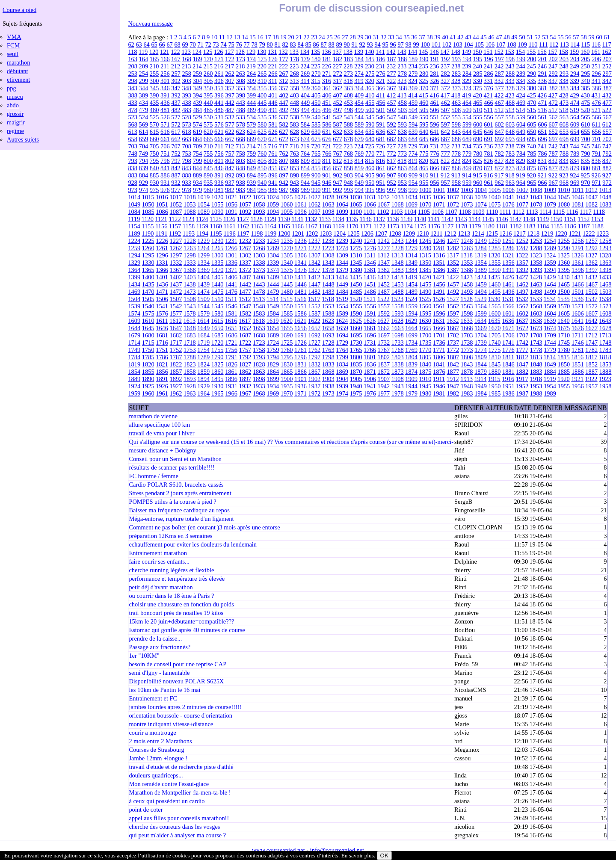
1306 (301, 255)
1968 (259, 393)
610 (586, 124)
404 (305, 95)
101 (436, 44)
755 (208, 154)
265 (262, 74)
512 (499, 110)
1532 (522, 299)
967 (553, 183)
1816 (577, 357)
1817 (591, 357)
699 (575, 139)
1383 (398, 270)
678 (348, 139)
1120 (148, 219)
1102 (383, 212)
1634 (481, 321)
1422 (453, 277)
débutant (18, 71)
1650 (218, 328)
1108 (465, 212)
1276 (370, 248)
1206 (367, 233)
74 (223, 44)
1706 (508, 335)
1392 (522, 270)
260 (208, 74)
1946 (439, 386)
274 (359, 74)
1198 (257, 233)
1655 (287, 328)
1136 (365, 219)
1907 (384, 379)
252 (607, 66)
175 (262, 59)
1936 (301, 386)
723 (348, 146)
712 (230, 146)
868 (456, 168)
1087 (176, 212)
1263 (190, 248)
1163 (257, 226)
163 (133, 59)
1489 (411, 292)
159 (575, 52)
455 (370, 103)
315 (316, 81)
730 (423, 146)
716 (273, 146)
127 (229, 52)
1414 (342, 277)
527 (176, 117)
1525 (425, 299)
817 (391, 161)
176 (273, 59)
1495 (495, 292)
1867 (314, 372)
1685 (218, 335)
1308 (328, 255)
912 (445, 175)
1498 (536, 292)
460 (424, 103)
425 (531, 95)
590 (370, 124)
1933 (259, 386)
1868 (328, 372)
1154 (134, 226)
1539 (134, 306)
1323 (536, 255)
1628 (397, 321)
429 (575, 95)
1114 (545, 212)
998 (402, 190)
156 (542, 52)
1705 (495, 335)
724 (359, 146)
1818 (605, 357)
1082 (591, 204)
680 (370, 139)
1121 (161, 219)
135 (316, 52)
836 (596, 161)
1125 (216, 219)
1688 (259, 335)
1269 (273, 248)
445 (262, 103)
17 (268, 37)
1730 (356, 343)
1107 (451, 212)
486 (219, 110)
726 (381, 146)
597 (445, 124)
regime (15, 131)
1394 (550, 270)
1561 (439, 306)
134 (305, 52)
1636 (508, 321)
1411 (300, 277)
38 (429, 37)
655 (586, 132)
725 (370, 146)
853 (294, 168)
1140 (420, 219)
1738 (467, 343)
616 (165, 132)
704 (144, 146)
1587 (314, 313)
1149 (543, 219)
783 (510, 154)
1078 (536, 204)
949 (359, 183)
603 (510, 124)
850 (262, 168)
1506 (162, 299)
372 (445, 88)
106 (490, 44)
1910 (425, 379)
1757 (245, 350)
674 (305, 139)
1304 (273, 255)
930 (154, 183)
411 (381, 95)
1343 (328, 263)
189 (413, 59)
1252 (522, 241)
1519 (342, 299)
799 (198, 161)
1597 (453, 313)
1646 (162, 328)
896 (273, 175)
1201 (298, 233)
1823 (190, 364)
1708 (536, 335)
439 (198, 103)
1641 (577, 321)
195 (478, 59)
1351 (439, 263)
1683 (190, 335)
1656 (301, 328)
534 (252, 117)
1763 (328, 350)
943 (294, 183)
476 (596, 103)
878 (564, 168)
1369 (203, 270)
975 (154, 190)
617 (176, 132)
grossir (15, 114)
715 (262, 146)
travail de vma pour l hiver (161, 433)
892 (230, 175)
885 (154, 175)
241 (489, 66)
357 (284, 88)
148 (456, 52)
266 (273, 74)
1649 (203, 328)
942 (284, 183)
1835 (356, 364)
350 (208, 88)
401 (273, 95)
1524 (411, 299)
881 (596, 168)
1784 (134, 357)
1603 (536, 313)
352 (230, 88)
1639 (550, 321)
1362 (591, 263)
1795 (287, 357)
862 (391, 168)
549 (413, 117)
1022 (245, 197)
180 (316, 59)
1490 (425, 292)
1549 (273, 306)
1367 (176, 270)
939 (252, 183)
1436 (162, 284)
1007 (523, 190)
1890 (148, 379)
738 (510, 146)
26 (337, 37)
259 (198, 74)
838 (133, 168)
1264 (203, 248)
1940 (356, 386)
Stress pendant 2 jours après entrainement (180, 493)
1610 (148, 321)
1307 (314, 255)
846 (219, 168)
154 (521, 52)
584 (305, 124)
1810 (495, 357)
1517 (314, 299)
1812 (522, 357)
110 (533, 44)
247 (553, 66)
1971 (301, 393)
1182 (515, 226)
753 (187, 154)
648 (510, 132)
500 (370, 110)
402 (284, 95)
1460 (495, 284)
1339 (273, 263)
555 (478, 117)
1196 (229, 233)
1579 (203, 313)
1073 (467, 204)
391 (165, 95)
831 (542, 161)
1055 (218, 204)
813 (348, 161)
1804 (411, 357)
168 (187, 59)
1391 (508, 270)
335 (531, 81)
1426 (508, 277)
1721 (231, 343)
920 (531, 175)
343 (133, 88)
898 (294, 175)
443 (240, 103)
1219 (547, 233)
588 (348, 124)
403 (294, 95)
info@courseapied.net (337, 850)
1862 (245, 372)
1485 (356, 292)
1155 (148, 226)
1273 (328, 248)
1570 (564, 306)
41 (453, 37)
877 (553, 168)
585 (316, 124)
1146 (502, 219)
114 (575, 44)
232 (391, 66)
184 (359, 59)
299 (144, 81)
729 (413, 146)
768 (348, 154)
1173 (393, 226)
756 (219, 154)
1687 (245, 335)
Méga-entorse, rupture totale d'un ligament (181, 519)
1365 (148, 270)
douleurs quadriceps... (156, 775)
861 (381, 168)
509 (467, 110)
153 (509, 52)
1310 (356, 255)
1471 (162, 292)
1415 (356, 277)
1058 (259, 204)
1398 (606, 270)
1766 (370, 350)
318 (348, 81)
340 (585, 81)
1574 (134, 313)
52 (537, 37)
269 (305, 74)
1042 (522, 197)
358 (294, 88)
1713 (605, 335)
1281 (439, 248)
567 (607, 117)
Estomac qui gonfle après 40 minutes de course (187, 630)
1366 (162, 270)
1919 (550, 379)
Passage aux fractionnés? (160, 647)
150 (477, 52)
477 (607, 103)
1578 (190, 313)
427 (553, 95)
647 (499, 132)
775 (424, 154)
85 (308, 44)
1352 (453, 263)
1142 (447, 219)
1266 (231, 248)
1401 (162, 277)
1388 (467, 270)
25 (329, 37)
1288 (536, 248)
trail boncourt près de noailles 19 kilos (176, 613)
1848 (536, 364)
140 (370, 52)
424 (521, 95)
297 (607, 74)
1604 (550, 313)
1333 (190, 263)
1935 (287, 386)
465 (478, 103)
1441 (231, 284)
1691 (301, 335)
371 (435, 88)
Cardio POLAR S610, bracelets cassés (176, 485)
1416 (370, 277)
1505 (148, 299)
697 (553, 139)
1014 (134, 197)
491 (273, 110)
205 (586, 59)
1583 (259, 313)
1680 (148, 335)
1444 (273, 284)
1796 (301, 357)
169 (198, 59)
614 (144, 132)
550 (424, 117)
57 (576, 37)
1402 (176, 277)
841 (165, 168)
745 (585, 146)
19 (283, 37)
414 (413, 95)
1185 (557, 226)
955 (424, 183)
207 (607, 59)
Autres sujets (23, 139)
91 (354, 44)
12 (229, 37)
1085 (148, 212)
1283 (467, 248)
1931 (231, 386)
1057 (245, 204)
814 (359, 161)
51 (530, 37)
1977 (384, 393)
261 (219, 74)
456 (381, 103)
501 (381, 110)
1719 (203, 343)
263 (240, 74)
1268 (259, 248)
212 (176, 66)
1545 (218, 306)
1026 (301, 197)
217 (230, 66)
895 (262, 175)
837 (607, 161)
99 (416, 44)
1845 (495, 364)
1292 (591, 248)
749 (144, 154)
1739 (481, 343)
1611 (162, 321)
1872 (384, 372)
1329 (134, 263)
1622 (314, 321)
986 (273, 190)
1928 (190, 386)
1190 (148, 233)
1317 (453, 255)
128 (240, 52)
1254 (550, 241)
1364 (134, 270)
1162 (243, 226)
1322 (522, 255)
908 (402, 175)
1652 (245, 328)
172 (230, 59)
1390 (495, 270)
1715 (148, 343)
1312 (384, 255)
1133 (325, 219)
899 (305, 175)
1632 (453, 321)
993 (348, 190)
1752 (176, 350)
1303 (259, 255)
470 (532, 103)
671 (273, 139)
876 (542, 168)
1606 (578, 313)
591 (381, 124)
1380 (356, 270)
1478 (259, 292)
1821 (162, 364)
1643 (605, 321)
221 (273, 66)
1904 (342, 379)
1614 (203, 321)
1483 (328, 292)
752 (176, 154)
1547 (245, 306)
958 (456, 183)
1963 (190, 393)
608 (564, 124)
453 (348, 103)
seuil (13, 54)
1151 (570, 219)
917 (499, 175)
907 (391, 175)
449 (305, 103)
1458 (467, 284)
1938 (328, 386)
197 (499, 59)
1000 (425, 190)
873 (510, 168)
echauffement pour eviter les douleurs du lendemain (193, 544)
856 (327, 168)
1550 (287, 306)
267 (284, 74)
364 (359, 88)
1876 (439, 372)
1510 (218, 299)
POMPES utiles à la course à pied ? (172, 502)
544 (359, 117)
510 (478, 110)
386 (596, 88)
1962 (176, 393)
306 (219, 81)
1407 (245, 277)
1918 (536, 379)
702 (607, 139)
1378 (328, 270)
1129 (270, 219)
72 (208, 44)
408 (348, 95)
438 (187, 103)
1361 (578, 263)
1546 (231, 306)
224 (305, 66)
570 (154, 124)
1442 (245, 284)
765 (316, 154)
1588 (328, 313)
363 (348, 88)
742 (553, 146)
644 (467, 132)
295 (586, 74)
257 (176, 74)
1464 (550, 284)
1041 (508, 197)
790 (586, 154)
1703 (467, 335)
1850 (564, 364)
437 (176, 103)
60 (599, 37)
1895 (218, 379)
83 (293, 44)
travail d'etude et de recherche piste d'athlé (181, 767)
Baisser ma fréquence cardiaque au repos (179, 510)
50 (522, 37)
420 (477, 95)
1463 (536, 284)
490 (262, 110)
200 (532, 59)
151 (488, 52)
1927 (176, 386)
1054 (203, 204)
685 (424, 139)
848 (240, 168)
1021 (231, 197)
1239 (342, 241)
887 (176, 175)
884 (144, 175)
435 (154, 103)
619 (198, 132)
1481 (301, 292)
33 (391, 37)
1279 (411, 248)
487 (230, 110)
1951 (508, 386)
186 (381, 59)
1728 (328, 343)
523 (133, 117)
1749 (134, 350)
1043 (536, 197)
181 (327, 59)
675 (316, 139)
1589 (342, 313)
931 (165, 183)
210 (154, 66)
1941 (370, 386)
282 (445, 74)
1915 (494, 379)
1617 (245, 321)
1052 (176, 204)
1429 (550, 277)
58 (583, 37)
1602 (522, 313)
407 (338, 95)
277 (391, 74)
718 (294, 146)
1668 (467, 328)
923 (564, 175)
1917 (522, 379)
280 (424, 74)
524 (144, 117)
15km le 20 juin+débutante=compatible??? (181, 621)
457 (391, 103)
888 (187, 175)
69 (185, 44)
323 (402, 81)
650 (532, 132)
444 (252, 103)
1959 (134, 393)
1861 (231, 372)
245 (531, 66)
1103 (397, 212)
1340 (287, 263)
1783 (606, 350)
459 (413, 103)
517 (553, 110)
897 (284, 175)
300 (154, 81)
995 (370, 190)
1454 (411, 284)
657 (607, 132)
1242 (384, 241)
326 (435, 81)
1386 (439, 270)
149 (467, 52)
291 (542, 74)
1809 (481, 357)
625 (262, 132)
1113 (532, 212)
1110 (492, 212)
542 (338, 117)
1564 (481, 306)
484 (198, 110)
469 (521, 103)
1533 (536, 299)
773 (402, 154)
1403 (190, 277)
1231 (231, 241)
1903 (328, 379)
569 (144, 124)
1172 (379, 226)
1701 (439, 335)
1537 (591, 299)
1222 (589, 233)
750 (154, 154)
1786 (162, 357)
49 (514, 37)
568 (133, 124)
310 (262, 81)
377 (499, 88)
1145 (488, 219)
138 (348, 52)
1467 (591, 284)
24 (322, 37)
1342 (314, 263)
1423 (466, 277)
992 (338, 190)
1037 (453, 197)
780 (478, 154)
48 (506, 37)
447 (284, 103)
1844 (481, 364)
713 (240, 146)
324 (413, 81)
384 (575, 88)
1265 (218, 248)
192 (445, 59)
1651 (231, 328)
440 (208, 103)
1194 (202, 233)
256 (165, 74)
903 (348, 175)
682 (391, 139)
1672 (522, 328)
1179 (475, 226)
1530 (494, 299)
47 (499, 37)
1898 (259, 379)
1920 (564, 379)
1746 (578, 343)
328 (456, 81)
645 (478, 132)
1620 (286, 321)
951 (381, 183)
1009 (550, 190)
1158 (189, 226)
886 (165, 175)
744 (575, 146)
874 (521, 168)
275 (370, 74)
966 (542, 183)
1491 (439, 292)
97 (400, 44)
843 (187, 168)
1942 (384, 386)
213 (187, 66)
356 (273, 88)
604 (521, 124)
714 (251, 146)
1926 (162, 386)
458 (402, 103)
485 (208, 110)
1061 (301, 204)
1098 (328, 212)
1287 (522, 248)
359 (305, 88)
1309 (342, 255)
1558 (398, 306)
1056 (231, 204)
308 (240, 81)
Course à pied (19, 10)
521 (596, 110)
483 (187, 110)
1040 (495, 197)
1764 (342, 350)
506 (435, 110)
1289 (550, 248)
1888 (606, 372)
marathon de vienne (153, 416)
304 (198, 81)
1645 (148, 328)
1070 (425, 204)
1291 (578, 248)
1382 (384, 270)
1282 (453, 248)
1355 (495, 263)
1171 (366, 226)
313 (294, 81)
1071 (439, 204)
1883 (536, 372)
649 (521, 132)
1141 (434, 219)
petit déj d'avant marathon (161, 587)
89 (339, 44)
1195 (216, 233)
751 (165, 154)
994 (359, 190)
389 (144, 95)
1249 (481, 241)
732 (445, 146)
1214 (478, 233)
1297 (176, 255)
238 (456, 66)
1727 (314, 343)
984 (252, 190)
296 (596, 74)
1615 (217, 321)
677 (338, 139)
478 (133, 110)
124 (197, 52)
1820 (148, 364)
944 (305, 183)
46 (491, 37)
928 (133, 183)
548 (402, 117)
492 (284, 110)
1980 (425, 393)
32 (383, 37)
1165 (284, 226)
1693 (328, 335)
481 (165, 110)
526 (165, 117)
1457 (453, 284)
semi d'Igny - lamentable (159, 673)
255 (154, 74)
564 (575, 117)
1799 (342, 357)
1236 (301, 241)
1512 (245, 299)
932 (176, 183)
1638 (536, 321)
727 (391, 146)
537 (284, 117)
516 (542, 110)
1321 (508, 255)
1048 (606, 197)
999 (413, 190)
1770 (425, 350)
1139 (406, 219)
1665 (425, 328)
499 (359, 110)
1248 (467, 241)
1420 (425, 277)
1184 (543, 226)
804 (252, 161)
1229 (203, 241)
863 (402, 168)
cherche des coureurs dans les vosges (174, 827)
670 (262, 139)
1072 (453, 204)
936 (219, 183)
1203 (326, 233)
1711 (577, 335)
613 (133, 132)
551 (435, 117)
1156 (161, 226)
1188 (598, 226)
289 (521, 74)
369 (413, 88)
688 (456, 139)
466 (489, 103)
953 (402, 183)
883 (133, 175)
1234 (273, 241)
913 (456, 175)
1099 (342, 212)
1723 (259, 343)
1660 (356, 328)
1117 (586, 212)
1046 (578, 197)
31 (376, 37)
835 (585, 161)
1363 (606, 263)
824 (467, 161)
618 (187, 132)
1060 (287, 204)
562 (553, 117)
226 (327, 66)
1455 (425, 284)
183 (348, 59)
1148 (529, 219)
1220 (561, 233)
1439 (203, 284)
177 (284, 59)
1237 (314, 241)
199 (521, 59)
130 (262, 52)
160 (585, 52)
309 (252, 81)
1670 (495, 328)
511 (488, 110)
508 (456, 110)
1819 (134, 364)
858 (348, 168)
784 (521, 154)
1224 (134, 241)
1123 (188, 219)
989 (305, 190)
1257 (591, 241)
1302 (245, 255)
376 (489, 88)
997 (391, 190)
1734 (411, 343)
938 (240, 183)
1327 (591, 255)
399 (252, 95)
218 (240, 66)
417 (445, 95)
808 (294, 161)
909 (413, 175)
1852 (591, 364)
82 (285, 44)
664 (198, 139)
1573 (606, 306)
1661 (370, 328)
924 (575, 175)
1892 (176, 379)
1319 (481, 255)
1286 (508, 248)
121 (165, 52)
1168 (325, 226)
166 (165, 59)
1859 (203, 372)
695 (532, 139)
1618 (259, 321)
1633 (466, 321)
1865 (287, 372)
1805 (425, 357)
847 (230, 168)
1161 (229, 226)
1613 (189, 321)
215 (208, 66)
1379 (342, 270)
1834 (342, 364)
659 (144, 139)
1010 (564, 190)
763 (294, 154)
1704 (481, 335)
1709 (550, 335)
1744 (550, 343)
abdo (13, 105)
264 (252, 74)
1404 (203, 277)
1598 (467, 313)
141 (380, 52)
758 (240, 154)
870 (478, 168)
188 (402, 59)
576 (219, 124)
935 (208, 183)
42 (460, 37)
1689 (273, 335)
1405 (218, 277)
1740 (495, 343)
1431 (577, 277)
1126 (229, 219)
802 (230, 161)
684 (413, 139)
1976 (370, 393)
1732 (384, 343)
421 (489, 95)
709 (198, 146)
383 (564, 88)
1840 (425, 364)
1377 (314, 270)
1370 (218, 270)
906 (381, 175)
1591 (370, 313)
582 (284, 124)
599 (467, 124)
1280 (425, 248)
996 (381, 190)
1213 (464, 233)
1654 (273, 328)
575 (208, 124)
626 (273, 132)
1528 (466, 299)
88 (331, 44)
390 (154, 95)
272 (338, 74)
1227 (176, 241)
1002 (453, 190)
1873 (398, 372)
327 (445, 81)
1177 (447, 226)
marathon (18, 62)
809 (305, 161)
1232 (245, 241)
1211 (436, 233)
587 (338, 124)
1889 (134, 379)
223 (294, 66)
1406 (231, 277)
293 (564, 74)
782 (499, 154)
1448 (328, 284)
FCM (13, 45)
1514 (273, 299)
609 (575, 124)
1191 (161, 233)
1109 (478, 212)
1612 (176, 321)
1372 (245, 270)
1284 (481, 248)
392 (176, 95)
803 (240, 161)
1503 (606, 292)
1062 (314, 204)
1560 (425, 306)
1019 (203, 197)
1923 (605, 379)
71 (200, 44)
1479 (273, 292)
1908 (398, 379)
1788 (190, 357)
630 (316, 132)
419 (467, 95)
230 (370, 66)
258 (187, 74)
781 (489, 154)
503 (402, 110)
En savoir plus (358, 856)
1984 (481, 393)
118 (132, 52)
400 (262, 95)
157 (553, 52)
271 (327, 74)
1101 (370, 212)
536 (273, 117)
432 (607, 95)
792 (607, 154)
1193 (189, 233)
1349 (411, 263)
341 (596, 81)
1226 (162, 241)
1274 (342, 248)
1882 (522, 372)
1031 (370, 197)
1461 (508, 284)
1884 (550, 372)
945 (316, 183)
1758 (259, 350)
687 (445, 139)
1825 (218, 364)
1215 (492, 233)
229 (359, 66)
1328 (605, 255)
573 (187, 124)
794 (144, 161)
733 (456, 146)
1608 (606, 313)
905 (370, 175)
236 (435, 66)
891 (219, 175)
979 (198, 190)
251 (596, 66)
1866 (301, 372)
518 (564, 110)
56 (568, 37)
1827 (245, 364)
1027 (314, 197)
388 (133, 95)
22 (306, 37)
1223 (603, 233)
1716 (162, 343)
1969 (273, 393)
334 (521, 81)
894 (252, 175)
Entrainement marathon (158, 553)
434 (144, 103)
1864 (273, 372)
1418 (397, 277)
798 (187, 161)
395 (208, 95)
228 (348, 66)
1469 (134, 292)
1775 (495, 350)
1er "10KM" (144, 656)
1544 (203, 306)
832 (553, 161)
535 (262, 117)
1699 (411, 335)
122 (175, 52)
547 (391, 117)
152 (499, 52)
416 (435, 95)
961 (489, 183)
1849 (550, 364)
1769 (411, 350)
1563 (467, 306)
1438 (190, 284)
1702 (453, 335)
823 (456, 161)
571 (165, 124)
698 (564, 139)
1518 (328, 299)
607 (553, 124)
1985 (495, 393)
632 (338, 132)
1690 (287, 335)
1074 (481, 204)
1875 (425, 372)
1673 (536, 328)
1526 (439, 299)
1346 (370, 263)
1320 (494, 255)
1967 (245, 393)
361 (327, 88)
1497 (522, 292)
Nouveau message (150, 24)
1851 (578, 364)
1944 (411, 386)
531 (219, 117)
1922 (591, 379)
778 (456, 154)
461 (435, 103)
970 (586, 183)
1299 (203, 255)
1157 (175, 226)
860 (370, 168)
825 (477, 161)
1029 (342, 197)
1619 (273, 321)
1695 (356, 335)
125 (208, 52)
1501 (578, 292)
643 (456, 132)
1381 (370, 270)
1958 (606, 386)
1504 (134, 299)
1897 (245, 379)
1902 (314, 379)
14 (245, 37)
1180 (489, 226)
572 (176, 124)
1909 (411, 379)
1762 (314, 350)
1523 (397, 299)
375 (478, 88)
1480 (287, 292)
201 (542, 59)
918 (510, 175)
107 (501, 44)
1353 (467, 263)
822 (445, 161)
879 (575, 168)
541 (327, 117)
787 (553, 154)
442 (230, 103)
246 (542, 66)
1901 (301, 379)
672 (284, 139)
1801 (370, 357)
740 (531, 146)
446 (273, 103)
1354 (481, 263)
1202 (312, 233)
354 (252, 88)
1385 (425, 270)
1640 (564, 321)
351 (219, 88)
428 (564, 95)
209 (144, 66)
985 (262, 190)
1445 (287, 284)
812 (338, 161)
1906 (370, 379)
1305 (287, 255)
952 (391, 183)
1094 (273, 212)
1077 (522, 204)
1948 (467, 386)
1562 (453, 306)
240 (477, 66)
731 (435, 146)
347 (176, 88)
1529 (481, 299)
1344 (342, 263)
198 (510, 59)
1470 (148, 292)
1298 (190, 255)
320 (370, 81)
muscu (15, 97)
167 (176, 59)
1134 (338, 219)
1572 (591, 306)
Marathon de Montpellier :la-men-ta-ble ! (180, 792)
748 (133, 154)
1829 (273, 364)
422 (499, 95)
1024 (273, 197)
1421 (439, 277)
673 (294, 139)
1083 (606, 204)
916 (489, 175)
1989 (550, 393)
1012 (591, 190)
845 (208, 168)
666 (219, 139)
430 (585, 95)
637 (391, 132)
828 (510, 161)
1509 (203, 299)
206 (596, 59)
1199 (270, 233)
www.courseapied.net (278, 850)
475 (586, 103)
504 (413, 110)
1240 (356, 241)
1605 (564, 313)
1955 (564, 386)
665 (208, 139)
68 (177, 44)
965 (532, 183)
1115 (559, 212)
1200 (284, 233)
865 (424, 168)
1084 (134, 212)
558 (510, 117)
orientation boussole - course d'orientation (181, 715)
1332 (176, 263)
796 (165, 161)
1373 (259, 270)
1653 (259, 328)
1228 (190, 241)
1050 (148, 204)
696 (542, 139)
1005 (495, 190)
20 (291, 37)
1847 (522, 364)
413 (402, 95)
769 (359, 154)
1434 (134, 284)
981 (219, 190)
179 (305, 59)
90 (346, 44)
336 (542, 81)
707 (176, 146)
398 (240, 95)
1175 (420, 226)
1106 (438, 212)
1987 (522, 393)
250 (585, 66)
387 (607, 88)
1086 (162, 212)
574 (198, 124)
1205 (354, 233)
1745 (564, 343)
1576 (162, 313)
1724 (273, 343)
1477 (245, 292)
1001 (439, 190)
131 (272, 52)
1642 (591, 321)
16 (260, 37)
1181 (502, 226)
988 (294, 190)
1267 (245, 248)
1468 (606, 284)
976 (165, 190)
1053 (190, 204)
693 (510, 139)
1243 (398, 241)
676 (327, 139)
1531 (508, 299)
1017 (176, 197)
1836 (370, 364)
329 (467, 81)
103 (458, 44)
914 (467, 175)
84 (300, 44)
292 (553, 74)
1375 (287, 270)
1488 (398, 292)
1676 (578, 328)
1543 (190, 306)
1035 (425, 197)
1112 (518, 212)
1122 (175, 219)
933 (187, 183)
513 (510, 110)
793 (133, 161)
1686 (231, 335)
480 (154, 110)
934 (198, 183)
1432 (591, 277)
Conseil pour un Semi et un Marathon (175, 459)
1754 (203, 350)
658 (133, 139)
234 (413, 66)
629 (305, 132)
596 (435, 124)
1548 (259, 306)
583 (294, 124)
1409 (273, 277)
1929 (203, 386)
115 (585, 44)
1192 (175, 233)
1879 (481, 372)
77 (246, 44)
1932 (245, 386)
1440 (218, 284)
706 (165, 146)
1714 (134, 343)
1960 (148, 393)
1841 (439, 364)
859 (359, 168)
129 (251, 52)
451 (327, 103)
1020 (218, 197)
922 (553, 175)
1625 (356, 321)
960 (478, 183)
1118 (599, 212)
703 (133, 146)
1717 (176, 343)
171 (219, 59)
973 (133, 190)
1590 (356, 313)
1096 (301, 212)
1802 (384, 357)
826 (489, 161)
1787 (176, 357)
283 (456, 74)
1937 (314, 386)
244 (521, 66)
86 (316, 44)
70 (192, 44)
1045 (564, 197)
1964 (203, 393)
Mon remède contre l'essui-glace (169, 784)
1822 (176, 364)
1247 (453, 241)
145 (423, 52)
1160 (216, 226)
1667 (453, 328)
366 (381, 88)
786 (542, 154)
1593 (398, 313)
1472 (176, 292)
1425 (494, 277)
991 (327, 190)
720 (316, 146)
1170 (352, 226)
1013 (605, 190)
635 (370, 132)
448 (294, 103)
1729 (342, 343)
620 (208, 132)
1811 (508, 357)
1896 (231, 379)
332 (499, 81)
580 (262, 124)
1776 (508, 350)
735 (477, 146)
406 (327, 95)
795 (154, 161)
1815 (564, 357)
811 (327, 161)
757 (230, 154)
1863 (259, 372)
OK (384, 856)
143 (402, 52)
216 (219, 66)
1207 (381, 233)
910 (424, 175)
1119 (134, 219)
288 (510, 74)
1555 (356, 306)
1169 (338, 226)
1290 (564, 248)
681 (381, 139)
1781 (578, 350)
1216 (506, 233)
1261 (162, 248)
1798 (328, 357)
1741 (508, 343)
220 (262, 66)
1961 (162, 393)
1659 (342, 328)
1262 (176, 248)
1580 (218, 313)
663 (187, 139)
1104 (410, 212)
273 (348, 74)
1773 (467, 350)
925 (585, 175)
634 (359, 132)
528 (187, 117)
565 (586, 117)
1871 (370, 372)
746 (596, 146)
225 (316, 66)
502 (391, 110)
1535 (564, 299)
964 (521, 183)
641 (435, 132)
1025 (287, 197)
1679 (134, 335)
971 (596, 183)
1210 (423, 233)
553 (456, 117)
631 (327, 132)
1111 (505, 212)
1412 (314, 277)
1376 (301, 270)
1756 (231, 350)
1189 (134, 233)
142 (391, 52)
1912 (453, 379)
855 (316, 168)
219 (251, 66)
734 (467, 146)
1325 (564, 255)
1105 (424, 212)
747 (607, 146)
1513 (259, 299)
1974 (342, 393)
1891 (162, 379)
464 (467, 103)
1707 (522, 335)
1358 (536, 263)
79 (262, 44)
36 (414, 37)
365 (370, 88)
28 (352, 37)
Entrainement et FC (153, 698)
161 (596, 52)
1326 (577, 255)
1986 (508, 393)
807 (284, 161)
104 (468, 44)
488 (240, 110)
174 (252, 59)
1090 (218, 212)
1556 (370, 306)
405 (316, 95)
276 (381, 74)
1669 (481, 328)
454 (359, 103)
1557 (384, 306)
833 (564, 161)
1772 (453, 350)
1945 (425, 386)
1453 (398, 284)
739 (521, 146)
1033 (398, 197)
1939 (342, 386)
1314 (411, 255)
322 (391, 81)
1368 (190, 270)
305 (208, 81)
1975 (356, 393)
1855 (148, 372)
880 (586, 168)
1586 (301, 313)
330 (477, 81)
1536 (577, 299)
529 (198, 117)
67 (169, 44)
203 (564, 59)
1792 (245, 357)
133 (294, 52)
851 (273, 168)
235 (423, 66)
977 (176, 190)
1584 (273, 313)
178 (294, 59)
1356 (508, 263)
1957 (591, 386)
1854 (134, 372)
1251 (508, 241)
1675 (564, 328)
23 (314, 37)
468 (510, 103)
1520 (356, 299)
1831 (301, 364)
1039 (481, 197)
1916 (508, 379)
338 (564, 81)
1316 (439, 255)
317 (338, 81)
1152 (583, 219)
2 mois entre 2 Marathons (160, 741)
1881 (508, 372)
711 (219, 146)
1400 (148, 277)
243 (510, 66)
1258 (606, 241)
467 (499, 103)
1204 (339, 233)
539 (305, 117)
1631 (439, 321)
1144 (474, 219)
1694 (342, 335)
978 (187, 190)
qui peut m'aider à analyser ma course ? (177, 835)
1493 (467, 292)
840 (154, 168)
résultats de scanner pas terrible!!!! (172, 467)
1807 (453, 357)
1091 (231, 212)
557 (499, 117)
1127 (243, 219)
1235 (287, 241)
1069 (411, 204)
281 (435, 74)
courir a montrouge (152, 733)
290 (532, 74)
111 (543, 44)
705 (154, 146)
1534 (550, 299)
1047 (591, 197)
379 (521, 88)
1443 (259, 284)
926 (596, 175)
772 (391, 154)
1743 (536, 343)
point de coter (146, 810)
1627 (384, 321)
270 (316, 74)
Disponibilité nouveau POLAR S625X (176, 681)
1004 (481, 190)
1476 (231, 292)
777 (445, 154)
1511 (231, 299)
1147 (515, 219)
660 (154, 139)
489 (252, 110)
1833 (328, 364)
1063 (328, 204)
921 (542, 175)
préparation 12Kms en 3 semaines (170, 536)
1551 (301, 306)
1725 (287, 343)
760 (262, 154)
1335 (218, 263)
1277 (384, 248)
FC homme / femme (154, 476)
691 (489, 139)
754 (198, 154)
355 (262, 88)
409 (359, 95)
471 (542, 103)
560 (532, 117)
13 (237, 37)
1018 (190, 197)
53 (545, 37)
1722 (245, 343)
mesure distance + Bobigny (162, 450)
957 (445, 183)
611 (596, 124)
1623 (328, 321)
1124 (202, 219)
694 (521, 139)
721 (327, 146)
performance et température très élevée (177, 579)
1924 (134, 386)
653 (564, 132)
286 (489, 74)
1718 (190, 343)
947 (338, 183)
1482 (314, 292)
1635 (494, 321)
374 (467, 88)
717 (284, 146)
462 (445, 103)
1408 (259, 277)
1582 (245, 313)
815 (370, 161)
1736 (439, 343)
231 (381, 66)
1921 (577, 379)
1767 (384, 350)
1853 (606, 364)
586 (327, 124)
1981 (439, 393)
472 (553, 103)
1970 (287, 393)
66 (162, 44)
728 (402, 146)
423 (510, 95)
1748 (606, 343)
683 (402, 139)
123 (186, 52)
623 (240, 132)
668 (240, 139)
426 (542, 95)
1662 (384, 328)
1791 (231, 357)
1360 (564, 263)
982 (230, 190)
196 (489, 59)
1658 (328, 328)
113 (564, 44)
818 (402, 161)
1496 (508, 292)
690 (478, 139)
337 (553, 81)
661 (165, 139)
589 (359, 124)
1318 (466, 255)
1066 (370, 204)
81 (277, 44)
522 (607, 110)
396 (219, 95)
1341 (301, 263)
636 (381, 132)
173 (240, 59)
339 (575, 81)
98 (408, 44)
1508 (190, 299)
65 (154, 44)
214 (197, 66)
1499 (550, 292)
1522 (384, 299)
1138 (393, 219)
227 (338, 66)
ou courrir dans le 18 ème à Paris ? (171, 596)
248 (564, 66)
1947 (453, 386)
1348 (398, 263)
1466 (578, 284)
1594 (411, 313)
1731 (370, 343)
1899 (273, 379)
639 (413, 132)
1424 (481, 277)
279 (413, 74)
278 (402, 74)
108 (512, 44)
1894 (203, 379)
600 (478, 124)
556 (489, 117)
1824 (203, 364)
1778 (536, 350)
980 (208, 190)
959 (467, 183)
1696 (370, 335)
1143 (461, 219)
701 (596, 139)
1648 (190, 328)
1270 (287, 248)
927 (607, 175)
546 (381, 117)
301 (165, 81)
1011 (577, 190)
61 (607, 37)
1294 (134, 255)
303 (187, 81)
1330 (148, 263)
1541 (162, 306)
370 (424, 88)
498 (348, 110)
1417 (384, 277)
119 (143, 52)
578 (240, 124)
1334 (203, 263)
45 (483, 37)
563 (564, 117)
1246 (439, 241)
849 (252, 168)
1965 (218, 393)
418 (456, 95)
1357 (522, 263)
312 (284, 81)
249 (575, 66)
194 (467, 59)
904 (359, 175)
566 (596, 117)
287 (499, 74)
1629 (411, 321)
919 (521, 175)
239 (467, 66)
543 (348, 117)
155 (531, 52)
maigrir (16, 122)
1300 (218, 255)
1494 (481, 292)
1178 (461, 226)
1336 (231, 263)
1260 (148, 248)
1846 (508, 364)
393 (187, 95)
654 (575, 132)
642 (445, 132)
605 (532, 124)
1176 (434, 226)
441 (219, 103)
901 (327, 175)
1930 (218, 386)
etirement (18, 80)
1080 (564, 204)
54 (553, 37)
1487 (384, 292)
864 (413, 168)
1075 (495, 204)
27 (345, 37)
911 (434, 175)
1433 (605, 277)
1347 (384, 263)
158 (563, 52)
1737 (453, 343)
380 (532, 88)
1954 (550, 386)
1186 (570, 226)
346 (165, 88)
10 (214, 37)
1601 (508, 313)
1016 (162, 197)
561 (542, 117)
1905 (356, 379)
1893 (190, 379)
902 (338, 175)
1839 (411, 364)
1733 (398, 343)
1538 (605, 299)
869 (467, 168)
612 (607, 124)
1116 (572, 212)
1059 (273, 204)
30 (368, 37)
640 (424, 132)
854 (305, 168)
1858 (190, 372)
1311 (370, 255)
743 (564, 146)
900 (316, 175)
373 (456, 88)
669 (252, 139)
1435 (148, 284)
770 (370, 154)
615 (154, 132)
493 (294, 110)
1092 (245, 212)
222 (284, 66)
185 (370, 59)
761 (273, 154)
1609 (134, 321)
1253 (536, 241)
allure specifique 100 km (159, 425)
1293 (606, 248)
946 (327, 183)
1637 (522, 321)
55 (560, 37)
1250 (495, 241)
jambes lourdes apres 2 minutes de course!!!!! (185, 707)
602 (499, 124)
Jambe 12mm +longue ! (158, 758)
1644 (134, 328)
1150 (557, 219)
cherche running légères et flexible (171, 570)
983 (240, 190)
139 (359, 52)
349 (198, 88)
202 (553, 59)
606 (542, 124)
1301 (231, 255)
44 (476, 37)
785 (532, 154)
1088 (190, 212)
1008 (536, 190)
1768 (398, 350)
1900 (287, 379)
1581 (231, 313)
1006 (508, 190)
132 (283, 52)
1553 (328, 306)
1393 (536, 270)
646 (489, 132)
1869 (342, 372)
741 (542, 146)
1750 (148, 350)
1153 (597, 219)
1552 (314, 306)
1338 (259, 263)
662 (176, 139)
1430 (564, 277)
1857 (176, 372)
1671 (508, 328)
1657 (314, 328)
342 (607, 81)
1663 (398, 328)
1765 (356, 350)
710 (208, 146)
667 (230, 139)
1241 (370, 241)
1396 (578, 270)
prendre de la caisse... (155, 638)
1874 (411, 372)
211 (165, 66)
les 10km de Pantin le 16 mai (164, 690)
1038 (467, 197)
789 (575, 154)
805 (262, 161)
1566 (508, 306)
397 (230, 95)
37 (422, 37)
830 (531, 161)
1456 (439, 284)
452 (338, 103)
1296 (162, 255)
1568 (536, 306)
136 (326, 52)
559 (521, 117)
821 (435, 161)
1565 (495, 306)
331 (489, 81)
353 (240, 88)
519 (575, 110)
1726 (301, 343)
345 (154, 88)
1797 (314, 357)
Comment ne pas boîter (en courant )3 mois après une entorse (204, 527)
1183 (529, 226)
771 (381, 154)
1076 (508, 204)
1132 (311, 219)
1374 (273, 270)
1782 (591, 350)
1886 (578, 372)
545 (370, 117)
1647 (176, 328)
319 (359, 81)
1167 (311, 226)
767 (338, 154)
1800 (356, 357)
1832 (314, 364)
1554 (342, 306)
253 (133, 74)
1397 (591, 270)
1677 (591, 328)
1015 (148, 197)
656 (596, 132)
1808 (467, 357)
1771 (439, 350)
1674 (550, 328)
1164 (270, 226)
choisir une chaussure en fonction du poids (181, 604)
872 (499, 168)
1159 (202, 226)
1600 (495, 313)
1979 (411, 393)
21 (299, 37)
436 (165, 103)
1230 (218, 241)
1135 (352, 219)
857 (338, 168)
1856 (162, 372)
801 (219, 161)
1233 (259, 241)
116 (596, 44)
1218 (533, 233)
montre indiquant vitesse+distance (171, 724)
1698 (398, 335)
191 (435, 59)
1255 (564, 241)
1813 (536, 357)
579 (252, 124)
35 (406, 37)
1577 (176, 313)
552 (445, 117)
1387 (453, 270)
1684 (203, 335)
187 (391, 59)
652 (553, 132)
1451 (370, 284)
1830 (287, 364)
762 (284, 154)
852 (284, 168)
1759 (273, 350)
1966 (231, 393)
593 (402, 124)
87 (323, 44)
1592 (384, 313)
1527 (453, 299)
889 (198, 175)
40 (445, 37)
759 (252, 154)
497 (338, 110)
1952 (522, 386)
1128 (257, 219)
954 (413, 183)
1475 (218, 292)
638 (402, 132)
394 (198, 95)
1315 (425, 255)
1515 (286, 299)
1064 (342, 204)
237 (445, 66)
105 (479, 44)
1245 (425, 241)
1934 (273, 386)
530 (208, 117)
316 (327, 81)
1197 (243, 233)
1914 (481, 379)
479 (144, 110)
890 (208, 175)
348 (187, 88)
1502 (591, 292)
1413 (328, 277)
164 (144, 59)
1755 (218, 350)
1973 (328, 393)
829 (521, 161)
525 (154, 117)
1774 (481, 350)
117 (607, 44)
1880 (495, 372)
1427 (522, 277)
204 (575, 59)
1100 (356, 212)
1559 (411, 306)
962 (499, 183)
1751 (162, 350)
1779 (550, 350)
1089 (203, 212)
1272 (314, 248)
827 (499, 161)
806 (273, 161)
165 (154, 59)
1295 (148, 255)
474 (575, 103)
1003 (467, 190)
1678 (606, 328)
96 (393, 44)
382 (553, 88)
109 (522, 44)
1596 (439, 313)
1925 (148, 386)
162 (607, 52)
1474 (203, 292)
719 (305, 146)
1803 (398, 357)
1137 (379, 219)
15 (252, 37)
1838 (398, 364)
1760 (287, 350)
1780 (564, 350)
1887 (591, 372)
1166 (298, 226)
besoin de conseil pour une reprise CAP (178, 664)
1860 (218, 372)
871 (489, 168)
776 (435, 154)
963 (510, 183)
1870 (356, 372)
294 (575, 74)
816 (381, 161)
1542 (176, 306)
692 (499, 139)
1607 (591, 313)
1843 (467, 364)
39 (437, 37)
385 (586, 88)
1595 (425, 313)
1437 (176, 284)
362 (338, 88)
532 (230, 117)
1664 (411, 328)
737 (499, 146)
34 (399, 37)
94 (377, 44)
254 (144, 74)
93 (370, 44)
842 (176, 168)
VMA (14, 37)
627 (284, 132)
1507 (176, 299)
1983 (467, 393)
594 (413, 124)
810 (316, 161)
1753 (190, 350)
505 (424, 110)
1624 (342, 321)
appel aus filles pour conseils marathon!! (179, 818)
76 (239, 44)
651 (542, 132)
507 (445, 110)
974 (144, 190)
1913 (466, 379)
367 (391, 88)
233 (402, 66)
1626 (370, 321)
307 (230, 81)
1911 (439, 379)
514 (521, 110)
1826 (231, 364)
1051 (162, 204)
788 (564, 154)
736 (489, 146)
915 (477, 175)
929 (144, 183)
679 (359, 139)
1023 (259, 197)
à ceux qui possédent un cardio (167, 801)
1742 (522, 343)
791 (596, 154)
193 (456, 59)
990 (316, 190)
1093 (259, 212)
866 (435, 168)
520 (585, 110)
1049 (134, 204)
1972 (314, 393)
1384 (411, 270)
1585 (287, 313)
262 (230, 74)
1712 (591, 335)
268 (294, 74)
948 (348, 183)
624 (252, 132)
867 (445, 168)
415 (423, 95)
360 (316, 88)
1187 (584, 226)
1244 (411, 241)
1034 (411, 197)
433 (133, 103)
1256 (578, 241)
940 (262, 183)
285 (478, 74)
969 (575, 183)
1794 (273, 357)
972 (607, 183)
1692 (314, 335)
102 (447, 44)
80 (269, 44)
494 (305, 110)
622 (230, 132)
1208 (395, 233)
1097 (314, 212)
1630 (425, 321)
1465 (564, 284)
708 (187, 146)
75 (231, 44)
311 (273, 81)
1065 (356, 204)
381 (542, 88)
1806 (439, 357)
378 (510, 88)
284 (467, 74)
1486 (370, 292)
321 (381, 81)
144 (413, 52)
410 (370, 95)
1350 (425, 263)
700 (586, 139)
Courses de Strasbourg (156, 750)
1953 (536, 386)
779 (467, 154)
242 (499, 66)
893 (240, 175)
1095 (287, 212)
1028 (328, 197)
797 (176, 161)
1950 (495, 386)
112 (554, 44)
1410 (287, 277)
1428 (536, 277)
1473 (190, 292)
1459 (481, 284)
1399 (134, 277)
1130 (284, 219)
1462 (522, 284)
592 (391, 124)
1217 (520, 233)
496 (327, 110)
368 (402, 88)
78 (254, 44)
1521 (370, 299)
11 (222, 37)
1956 (578, 386)
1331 (162, 263)
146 (434, 52)
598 (456, 124)
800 (208, 161)
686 (435, 139)
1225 (148, 241)
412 (391, 95)
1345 (356, 263)
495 (316, 110)
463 (456, 103)
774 (413, 154)
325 (423, 81)
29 (360, 37)
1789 (203, 357)
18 (275, 37)
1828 (259, 364)
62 (131, 44)
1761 (301, 350)
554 (467, 117)
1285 (495, 248)
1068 (398, 204)
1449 (342, 284)
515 (531, 110)
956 (435, 183)
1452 (384, 284)
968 (564, 183)
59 (591, 37)
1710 (564, 335)
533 (240, 117)
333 (510, 81)
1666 (439, 328)
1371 (231, 270)
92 (362, 44)
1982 (453, 393)
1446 (301, 284)
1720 (218, 343)
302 (176, 81)
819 (413, 161)
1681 (162, 335)
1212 (450, 233)
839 (144, 168)
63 (139, 44)
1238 (328, 241)
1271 (301, 248)
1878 (467, 372)
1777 (522, 350)
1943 (398, 386)
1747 (591, 343)
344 (144, 88)
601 (489, 124)
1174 (407, 226)
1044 (550, 197)
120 (154, 52)
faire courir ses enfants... (159, 562)
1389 (481, 270)
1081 (578, 204)
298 (133, 81)
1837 (384, 364)
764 (305, 154)
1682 (176, 335)
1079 (550, 204)
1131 (297, 219)
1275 (356, 248)
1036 (439, 197)
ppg (12, 88)
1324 (550, 255)
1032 (384, 197)
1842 (453, 364)
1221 (575, 233)
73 (216, 44)
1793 (259, 357)
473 (564, 103)
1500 (564, 292)
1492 (453, 292)
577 (230, 124)
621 (219, 132)
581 (273, 124)
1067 (384, 204)
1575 (148, 313)
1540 (148, 306)
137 (337, 52)
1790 (218, 357)
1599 (481, 313)
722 (338, 146)
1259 (134, 248)
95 (385, 44)
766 (327, 154)
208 (133, 66)
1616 (231, 321)
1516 (301, 299)
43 (468, 37)
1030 (356, 197)
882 (607, 168)
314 (305, 81)
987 (284, 190)
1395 (564, 270)
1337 (245, 263)
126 (219, 52)
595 (424, 124)
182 (338, 59)
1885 (564, 372)
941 (273, 183)
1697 (384, 335)
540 (316, 117)
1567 (522, 306)
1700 (425, 335)
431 (596, 95)
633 (348, 132)
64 (146, 44)
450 (316, 103)
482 (176, 110)
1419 (411, 277)
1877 (453, 372)
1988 (536, 393)
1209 (409, 233)
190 (424, 59)
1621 (301, 321)
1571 (578, 306)
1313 (397, 255)
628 (294, 132)
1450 (356, 284)
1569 (550, 306)
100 (425, 44)
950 (370, 183)
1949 (481, 386)
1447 (314, 284)
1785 (148, 357)
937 (230, 183)
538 (294, 117)
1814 (550, 357)
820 (423, 161)
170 (208, 59)
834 (575, 161)
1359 (550, 263)
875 (532, 168)
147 (445, 52)
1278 (398, 248)
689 (467, 139)
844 (198, 168)
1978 (398, 393)
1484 (342, 292)
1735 (425, 343)
